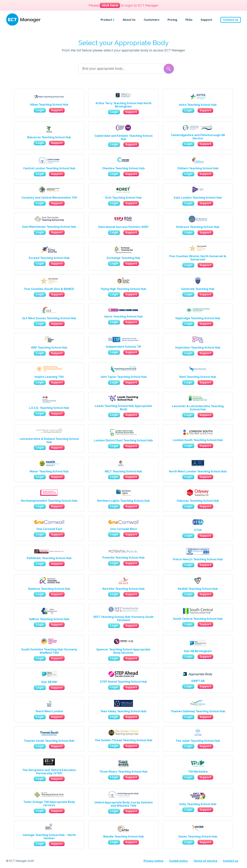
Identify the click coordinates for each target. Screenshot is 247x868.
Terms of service (205, 861)
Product (108, 20)
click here (110, 5)
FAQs (189, 20)
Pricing (172, 20)
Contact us (231, 20)
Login (40, 110)
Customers (152, 20)
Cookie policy (178, 861)
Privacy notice (154, 861)
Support (206, 20)
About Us (129, 20)
